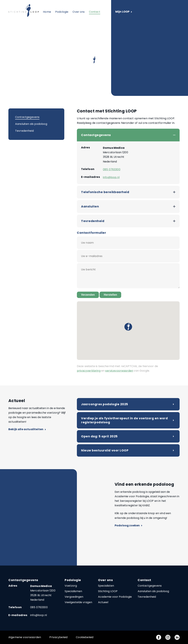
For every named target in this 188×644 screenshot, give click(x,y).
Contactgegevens (27, 117)
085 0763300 (112, 169)
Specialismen (73, 591)
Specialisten (106, 586)
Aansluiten (90, 206)
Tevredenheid (24, 131)
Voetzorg (71, 586)
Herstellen (110, 295)
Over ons (79, 12)
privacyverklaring (89, 371)
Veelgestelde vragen (78, 602)
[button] (128, 327)
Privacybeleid (58, 637)
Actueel (103, 602)
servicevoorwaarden (119, 371)
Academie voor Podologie (115, 597)
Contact (95, 12)
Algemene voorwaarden (25, 637)
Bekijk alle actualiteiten (27, 429)
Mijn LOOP (124, 12)
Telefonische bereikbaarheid (105, 192)
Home (47, 12)
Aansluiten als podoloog (31, 124)
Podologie (62, 12)
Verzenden (88, 295)
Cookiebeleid (85, 637)
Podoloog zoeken (128, 526)
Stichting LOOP (108, 591)
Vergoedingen (74, 597)
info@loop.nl (111, 177)
